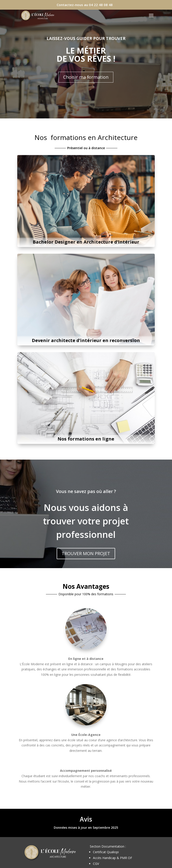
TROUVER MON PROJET (86, 553)
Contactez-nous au (85, 5)
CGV (96, 864)
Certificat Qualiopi (106, 852)
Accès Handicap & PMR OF (113, 858)
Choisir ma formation (86, 77)
